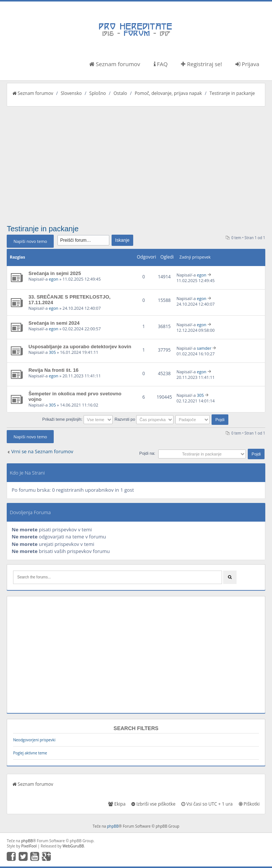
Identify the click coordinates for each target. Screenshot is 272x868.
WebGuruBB (73, 846)
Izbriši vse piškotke (153, 804)
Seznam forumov (115, 64)
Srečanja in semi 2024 (54, 323)
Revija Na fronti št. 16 (53, 370)
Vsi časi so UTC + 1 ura (207, 804)
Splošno (97, 93)
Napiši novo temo (30, 241)
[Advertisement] (136, 163)
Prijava (247, 64)
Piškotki (249, 804)
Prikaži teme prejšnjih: (77, 419)
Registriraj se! (201, 64)
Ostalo (120, 93)
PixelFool (29, 846)
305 (52, 352)
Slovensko (71, 93)
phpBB (113, 826)
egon (54, 279)
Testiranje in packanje (232, 93)
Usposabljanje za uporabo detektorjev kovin (80, 347)
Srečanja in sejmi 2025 (55, 273)
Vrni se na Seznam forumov (42, 451)
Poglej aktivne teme (30, 753)
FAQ (161, 64)
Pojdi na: (147, 453)
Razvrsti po (144, 419)
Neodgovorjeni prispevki (34, 740)
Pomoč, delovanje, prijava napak (168, 93)
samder (204, 348)
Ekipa (117, 804)
